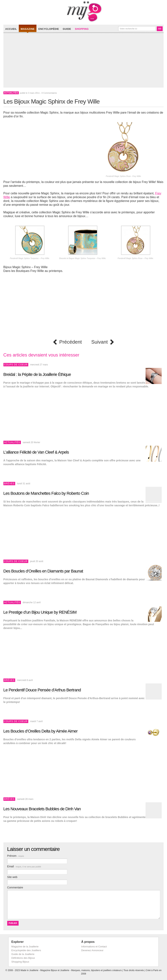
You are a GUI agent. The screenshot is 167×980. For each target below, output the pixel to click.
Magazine (28, 29)
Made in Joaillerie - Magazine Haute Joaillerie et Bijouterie (83, 11)
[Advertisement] (85, 61)
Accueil (11, 29)
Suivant (100, 342)
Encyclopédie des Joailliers (26, 950)
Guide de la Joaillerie (23, 954)
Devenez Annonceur (92, 950)
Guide (67, 29)
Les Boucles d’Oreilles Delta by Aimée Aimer (41, 731)
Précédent (71, 342)
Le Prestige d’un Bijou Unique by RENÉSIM (40, 612)
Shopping (82, 29)
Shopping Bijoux (20, 962)
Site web (12, 877)
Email (24, 866)
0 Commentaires (49, 93)
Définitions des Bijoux (23, 958)
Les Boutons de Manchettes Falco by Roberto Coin (46, 493)
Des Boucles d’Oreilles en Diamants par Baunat (43, 571)
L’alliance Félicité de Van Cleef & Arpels (36, 452)
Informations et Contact (94, 947)
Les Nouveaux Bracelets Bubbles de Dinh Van (42, 809)
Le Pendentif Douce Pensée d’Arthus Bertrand (42, 690)
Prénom (16, 856)
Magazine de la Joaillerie (25, 947)
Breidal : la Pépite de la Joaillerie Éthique (37, 374)
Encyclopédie (49, 29)
